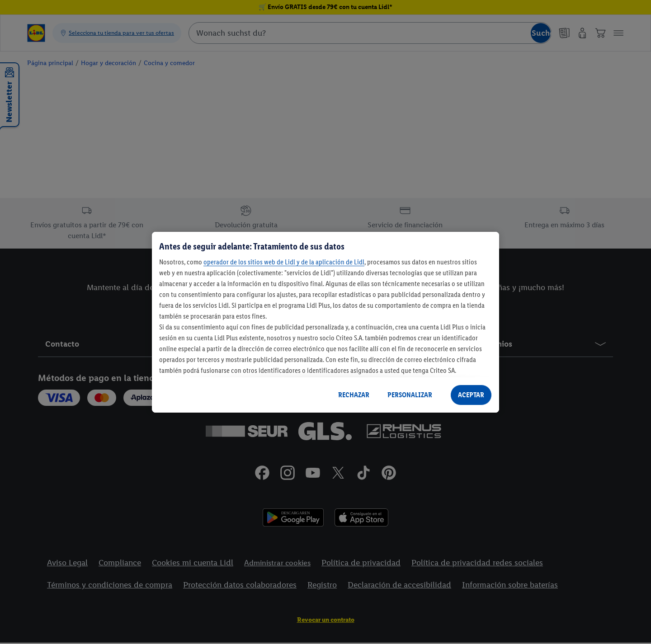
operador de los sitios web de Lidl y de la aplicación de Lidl (284, 262)
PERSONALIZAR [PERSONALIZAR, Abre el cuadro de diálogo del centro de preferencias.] (410, 395)
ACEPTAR (471, 395)
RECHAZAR (354, 395)
